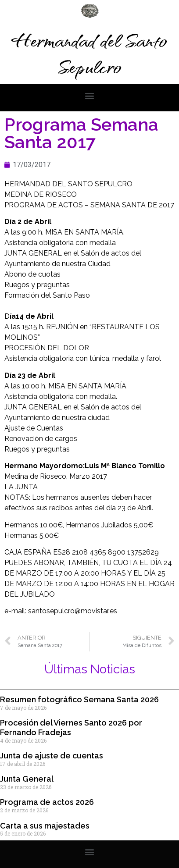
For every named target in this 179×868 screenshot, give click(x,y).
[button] (90, 95)
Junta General (27, 779)
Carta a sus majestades (45, 826)
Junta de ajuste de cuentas (52, 756)
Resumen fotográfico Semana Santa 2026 (79, 699)
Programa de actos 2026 (47, 802)
